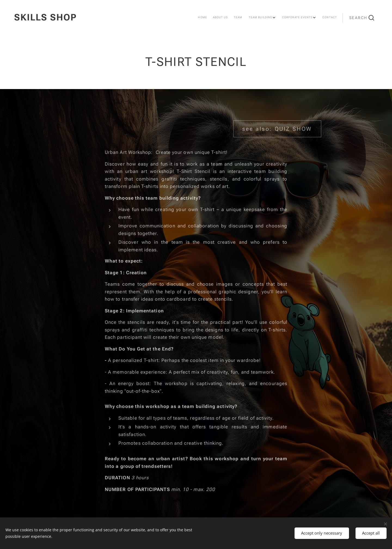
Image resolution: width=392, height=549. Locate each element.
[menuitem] (286, 18)
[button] (362, 18)
